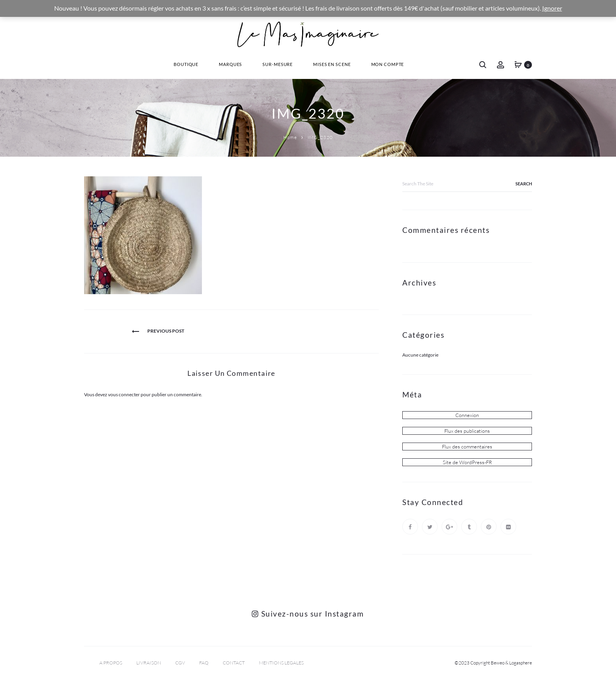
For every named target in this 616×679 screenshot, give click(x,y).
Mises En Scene (332, 64)
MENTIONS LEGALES (281, 663)
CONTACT (234, 663)
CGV (180, 663)
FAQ (204, 663)
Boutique (186, 64)
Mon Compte (388, 64)
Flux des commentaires (467, 447)
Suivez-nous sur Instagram (308, 614)
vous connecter (124, 394)
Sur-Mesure (278, 64)
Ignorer (552, 8)
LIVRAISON (149, 663)
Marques (230, 64)
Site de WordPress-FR (467, 462)
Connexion (467, 415)
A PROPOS (111, 663)
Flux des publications (467, 431)
